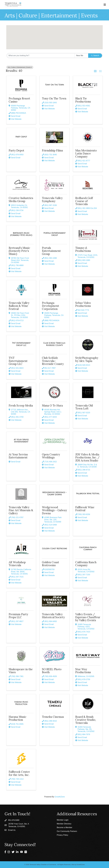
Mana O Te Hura (52, 406)
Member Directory (64, 824)
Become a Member (64, 827)
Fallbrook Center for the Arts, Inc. (19, 773)
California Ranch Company (86, 564)
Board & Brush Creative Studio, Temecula (86, 720)
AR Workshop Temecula (17, 564)
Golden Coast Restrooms (51, 564)
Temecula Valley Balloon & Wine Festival (19, 306)
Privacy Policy (62, 835)
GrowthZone (60, 797)
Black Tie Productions (83, 100)
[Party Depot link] (21, 137)
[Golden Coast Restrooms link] (54, 549)
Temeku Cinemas (53, 717)
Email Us (12, 830)
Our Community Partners (67, 831)
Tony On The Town (54, 98)
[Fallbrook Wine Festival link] (88, 494)
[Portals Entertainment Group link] (54, 234)
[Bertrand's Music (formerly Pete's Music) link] (21, 234)
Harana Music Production (18, 718)
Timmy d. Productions (83, 249)
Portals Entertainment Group (51, 251)
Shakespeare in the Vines (21, 671)
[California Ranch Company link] (88, 549)
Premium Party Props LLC (18, 616)
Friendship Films (52, 150)
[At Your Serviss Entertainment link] (21, 441)
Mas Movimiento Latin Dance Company (86, 154)
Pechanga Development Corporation (51, 306)
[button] (51, 33)
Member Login (63, 820)
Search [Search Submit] (95, 56)
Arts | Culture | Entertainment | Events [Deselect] (20, 67)
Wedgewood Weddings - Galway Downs (54, 510)
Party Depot (16, 150)
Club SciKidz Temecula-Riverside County (53, 361)
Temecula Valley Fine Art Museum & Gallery (21, 510)
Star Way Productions (83, 671)
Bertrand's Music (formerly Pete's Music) (19, 251)
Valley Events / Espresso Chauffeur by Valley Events (88, 617)
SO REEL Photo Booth (52, 671)
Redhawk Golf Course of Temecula (84, 201)
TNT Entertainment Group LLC (18, 361)
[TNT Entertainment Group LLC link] (21, 344)
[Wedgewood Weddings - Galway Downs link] (54, 494)
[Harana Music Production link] (21, 703)
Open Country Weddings (51, 456)
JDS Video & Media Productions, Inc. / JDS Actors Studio (87, 457)
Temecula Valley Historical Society (53, 616)
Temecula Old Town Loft (84, 407)
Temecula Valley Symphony (52, 200)
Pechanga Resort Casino (19, 100)
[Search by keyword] (41, 56)
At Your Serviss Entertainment (18, 456)
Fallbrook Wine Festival (85, 509)
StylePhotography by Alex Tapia (87, 359)
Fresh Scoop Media (21, 406)
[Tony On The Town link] (54, 85)
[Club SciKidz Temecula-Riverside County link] (54, 344)
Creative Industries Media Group (21, 200)
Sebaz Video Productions (83, 304)
